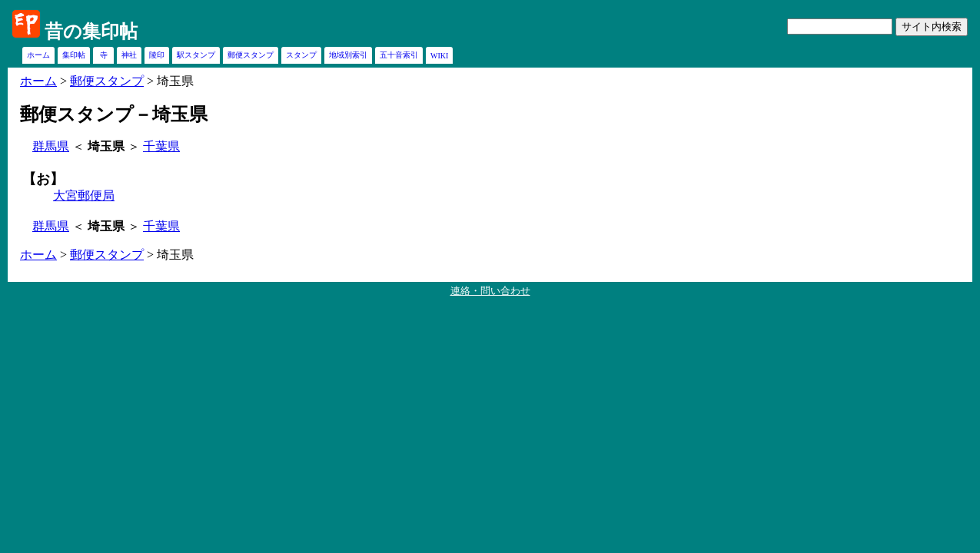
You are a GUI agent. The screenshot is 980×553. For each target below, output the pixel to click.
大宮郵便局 (84, 195)
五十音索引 (399, 55)
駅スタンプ (196, 55)
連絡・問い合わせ (490, 291)
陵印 (157, 55)
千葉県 (161, 146)
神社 (129, 55)
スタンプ (301, 55)
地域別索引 (348, 55)
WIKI (439, 56)
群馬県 (51, 146)
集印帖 (74, 55)
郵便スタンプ (251, 55)
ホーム (38, 55)
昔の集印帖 (91, 31)
